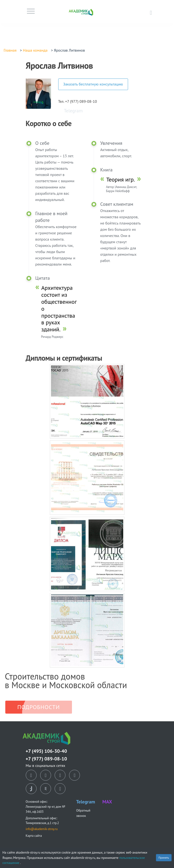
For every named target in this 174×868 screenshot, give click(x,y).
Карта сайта (34, 836)
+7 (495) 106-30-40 (46, 751)
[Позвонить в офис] (151, 13)
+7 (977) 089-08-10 (46, 759)
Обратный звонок (83, 813)
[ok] (46, 775)
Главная (10, 50)
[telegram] (74, 775)
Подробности (39, 707)
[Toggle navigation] (31, 12)
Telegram (73, 111)
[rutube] (46, 789)
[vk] (31, 775)
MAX (107, 802)
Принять (164, 858)
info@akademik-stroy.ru (42, 829)
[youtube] (60, 789)
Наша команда (35, 50)
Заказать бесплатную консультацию (93, 84)
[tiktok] (31, 789)
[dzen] (60, 775)
